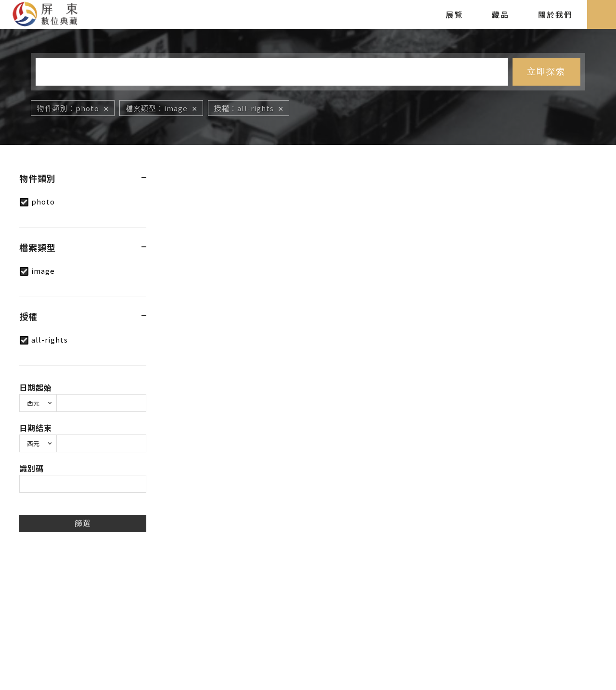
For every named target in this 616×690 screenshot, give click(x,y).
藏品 (500, 14)
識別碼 (32, 468)
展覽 (454, 14)
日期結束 (36, 428)
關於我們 (555, 14)
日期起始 (36, 387)
